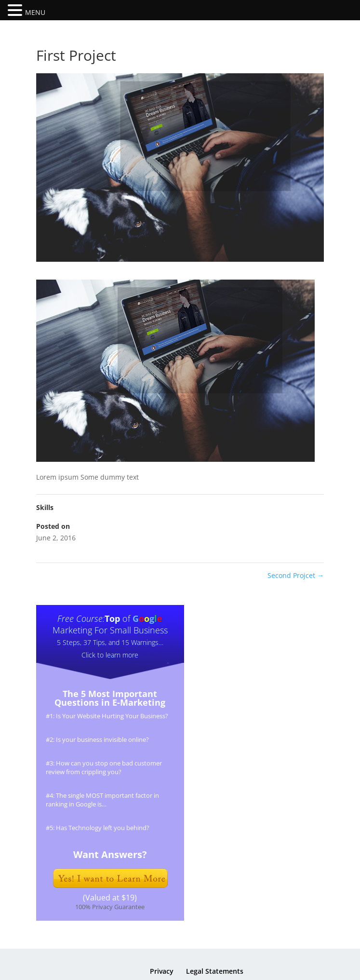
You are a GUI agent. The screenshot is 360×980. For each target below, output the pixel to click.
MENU (35, 12)
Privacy (162, 971)
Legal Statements (215, 971)
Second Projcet (296, 575)
